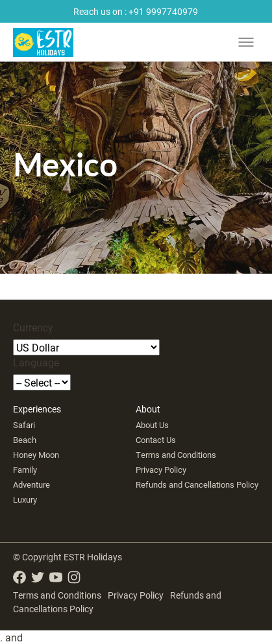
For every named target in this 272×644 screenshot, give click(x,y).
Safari (24, 425)
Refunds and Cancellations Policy (197, 484)
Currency (33, 327)
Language (36, 362)
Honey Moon (36, 455)
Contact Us (156, 440)
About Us (152, 425)
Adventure (31, 484)
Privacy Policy (161, 470)
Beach (25, 440)
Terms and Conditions (176, 455)
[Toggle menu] (246, 42)
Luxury (25, 499)
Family (25, 470)
